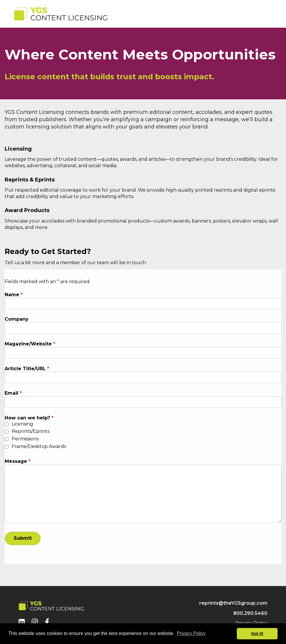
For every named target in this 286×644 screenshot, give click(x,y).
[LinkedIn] (22, 622)
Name (14, 295)
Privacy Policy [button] (191, 633)
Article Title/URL (27, 369)
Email (13, 393)
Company (17, 319)
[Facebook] (47, 622)
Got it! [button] (257, 634)
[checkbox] (7, 424)
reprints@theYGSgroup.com (233, 603)
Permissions (25, 439)
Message (18, 461)
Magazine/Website (30, 344)
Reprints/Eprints (31, 431)
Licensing (22, 424)
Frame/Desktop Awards (39, 446)
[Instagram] (35, 622)
